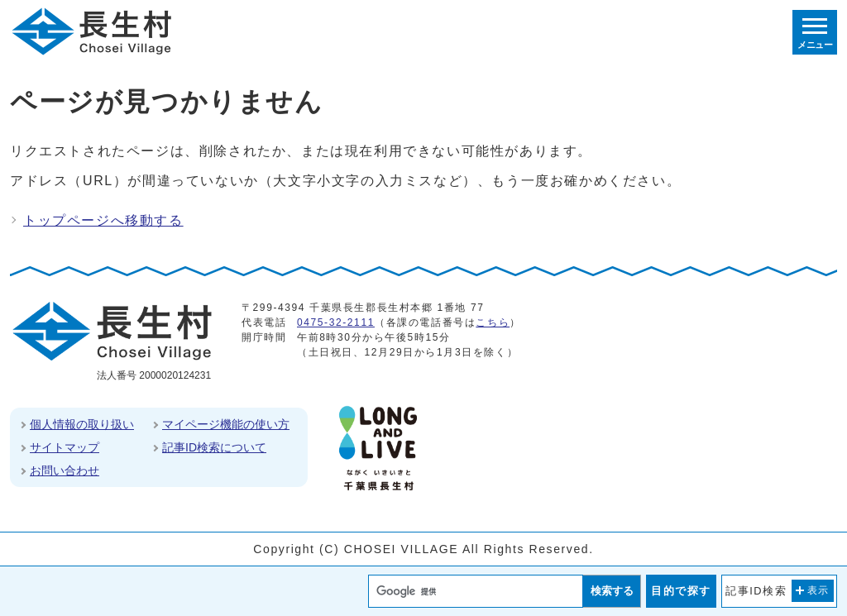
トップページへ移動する (103, 220)
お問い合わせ (65, 470)
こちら (493, 322)
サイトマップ (65, 447)
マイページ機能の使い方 (226, 424)
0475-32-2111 (336, 322)
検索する (612, 591)
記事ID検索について (214, 447)
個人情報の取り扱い (82, 424)
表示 (818, 590)
